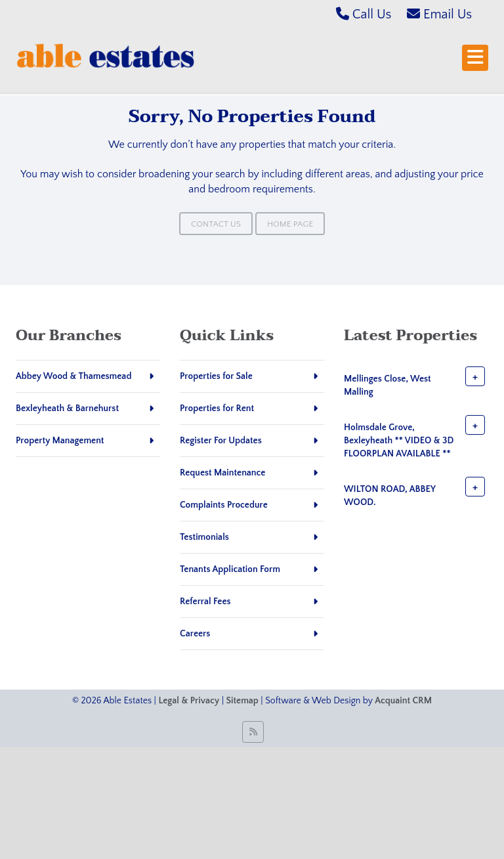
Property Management (60, 441)
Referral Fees (205, 602)
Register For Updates (221, 441)
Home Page (290, 224)
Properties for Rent (217, 408)
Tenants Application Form (230, 569)
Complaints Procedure (224, 505)
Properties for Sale (216, 376)
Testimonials (204, 537)
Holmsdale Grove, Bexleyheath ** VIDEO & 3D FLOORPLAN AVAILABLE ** (399, 441)
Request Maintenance (222, 473)
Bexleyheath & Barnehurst (67, 408)
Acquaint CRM (403, 701)
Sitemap (242, 701)
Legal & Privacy (189, 701)
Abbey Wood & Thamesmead (73, 376)
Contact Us (216, 224)
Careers (195, 634)
